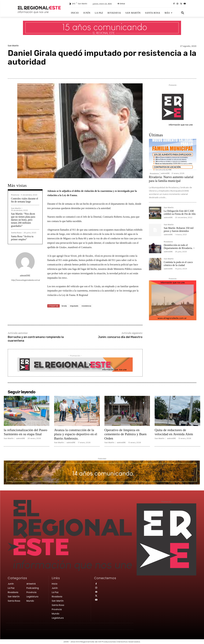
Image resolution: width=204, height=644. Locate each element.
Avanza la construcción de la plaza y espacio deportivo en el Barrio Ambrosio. (76, 434)
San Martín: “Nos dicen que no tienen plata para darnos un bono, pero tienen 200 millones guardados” (23, 220)
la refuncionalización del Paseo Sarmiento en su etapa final (25, 432)
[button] (183, 13)
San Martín (13, 46)
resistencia (86, 306)
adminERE (25, 276)
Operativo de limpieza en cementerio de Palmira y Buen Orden (126, 434)
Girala (64, 306)
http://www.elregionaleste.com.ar (25, 280)
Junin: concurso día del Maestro (120, 337)
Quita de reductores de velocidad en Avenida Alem (174, 432)
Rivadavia (154, 173)
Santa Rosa (16, 233)
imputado (74, 306)
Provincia (15, 195)
